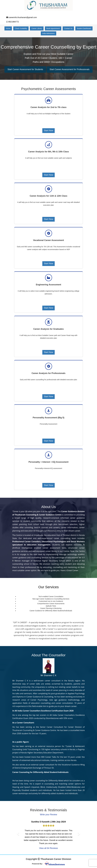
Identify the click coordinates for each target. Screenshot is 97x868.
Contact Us (68, 28)
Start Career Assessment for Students (25, 69)
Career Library (37, 28)
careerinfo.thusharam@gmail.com (23, 17)
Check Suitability (21, 28)
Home (8, 28)
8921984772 (14, 22)
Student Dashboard (84, 28)
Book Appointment (53, 28)
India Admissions (48, 33)
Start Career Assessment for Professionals (70, 69)
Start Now (48, 131)
